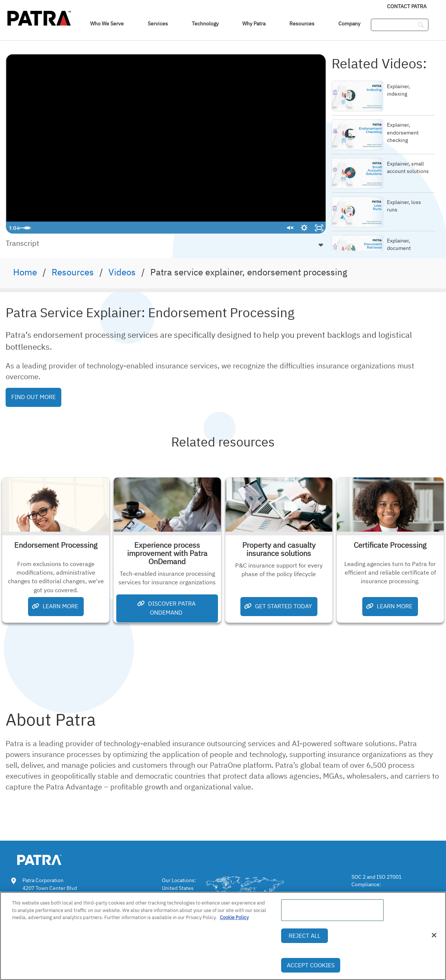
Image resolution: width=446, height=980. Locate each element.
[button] (166, 243)
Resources (73, 272)
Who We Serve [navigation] (107, 24)
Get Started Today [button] (278, 606)
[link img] (50, 859)
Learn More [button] (55, 606)
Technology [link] (205, 24)
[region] (223, 936)
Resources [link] (302, 24)
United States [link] (178, 888)
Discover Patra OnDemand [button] (166, 608)
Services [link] (158, 24)
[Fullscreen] (319, 228)
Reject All (304, 936)
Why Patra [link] (254, 24)
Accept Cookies (311, 965)
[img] (39, 17)
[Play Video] (13, 228)
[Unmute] (289, 228)
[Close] (434, 935)
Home (25, 272)
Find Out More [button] (33, 397)
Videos (122, 272)
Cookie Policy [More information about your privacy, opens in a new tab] (234, 917)
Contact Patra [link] (407, 6)
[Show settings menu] (304, 228)
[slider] (158, 228)
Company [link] (349, 24)
